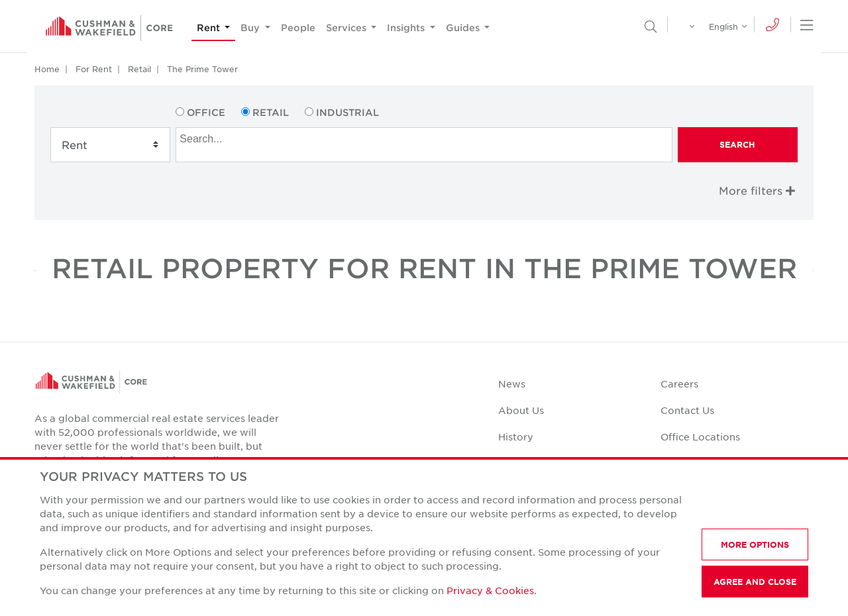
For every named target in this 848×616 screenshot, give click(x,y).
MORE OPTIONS (755, 544)
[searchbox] (425, 137)
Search (737, 144)
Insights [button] (407, 27)
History (516, 436)
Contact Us (687, 410)
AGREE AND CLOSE (755, 582)
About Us (521, 410)
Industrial (347, 112)
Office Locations (700, 436)
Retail (139, 69)
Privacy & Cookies (490, 590)
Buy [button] (251, 27)
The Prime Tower (202, 69)
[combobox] (424, 145)
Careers (679, 384)
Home (47, 69)
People (298, 27)
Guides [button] (464, 27)
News (512, 384)
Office (206, 112)
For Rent (94, 69)
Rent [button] (210, 27)
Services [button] (347, 27)
